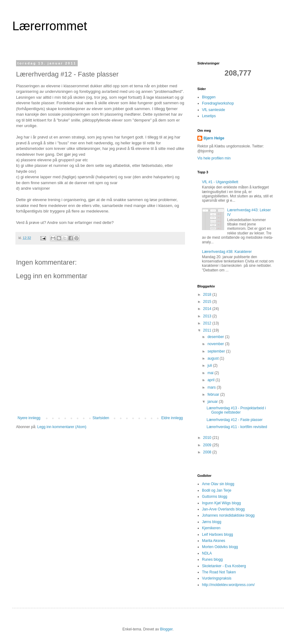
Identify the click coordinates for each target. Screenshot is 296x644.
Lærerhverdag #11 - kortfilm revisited (237, 427)
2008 (208, 452)
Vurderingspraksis (217, 578)
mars (212, 387)
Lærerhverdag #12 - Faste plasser (234, 420)
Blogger (166, 629)
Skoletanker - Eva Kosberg (224, 566)
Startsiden (101, 418)
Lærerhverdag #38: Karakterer (227, 252)
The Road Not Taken (219, 572)
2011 (208, 330)
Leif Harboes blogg (218, 535)
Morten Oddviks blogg (220, 547)
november (216, 344)
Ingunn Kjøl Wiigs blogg (221, 503)
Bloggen (209, 97)
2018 (208, 295)
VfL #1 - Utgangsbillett (220, 182)
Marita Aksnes (214, 541)
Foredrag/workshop (218, 103)
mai (211, 373)
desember (216, 337)
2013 (208, 316)
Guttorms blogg (215, 497)
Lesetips (209, 116)
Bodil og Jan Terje (217, 490)
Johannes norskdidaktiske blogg (228, 515)
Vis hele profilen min (214, 158)
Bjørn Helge (214, 138)
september (217, 351)
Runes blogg (212, 559)
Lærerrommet (50, 26)
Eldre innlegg (172, 418)
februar (214, 394)
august (214, 358)
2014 (208, 309)
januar (213, 402)
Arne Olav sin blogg (218, 484)
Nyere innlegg (29, 418)
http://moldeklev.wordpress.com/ (228, 585)
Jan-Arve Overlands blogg (223, 509)
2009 (208, 445)
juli (210, 365)
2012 (208, 323)
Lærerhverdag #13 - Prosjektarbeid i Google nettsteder (236, 410)
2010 (208, 438)
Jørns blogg (212, 522)
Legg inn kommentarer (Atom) (62, 427)
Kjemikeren (211, 528)
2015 (208, 302)
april (212, 380)
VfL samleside (214, 110)
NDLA (207, 553)
